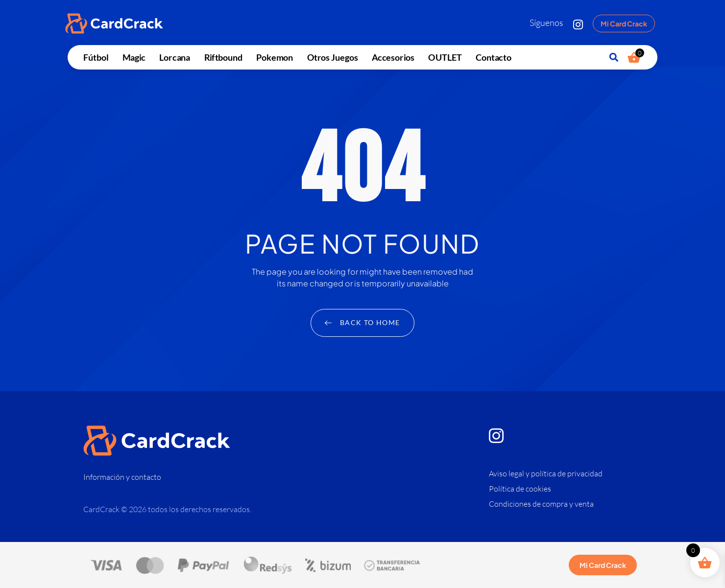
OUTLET (445, 57)
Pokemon (275, 57)
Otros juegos (332, 57)
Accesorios (393, 57)
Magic (133, 57)
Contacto (494, 57)
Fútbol (96, 57)
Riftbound (223, 57)
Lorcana (175, 57)
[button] (614, 58)
